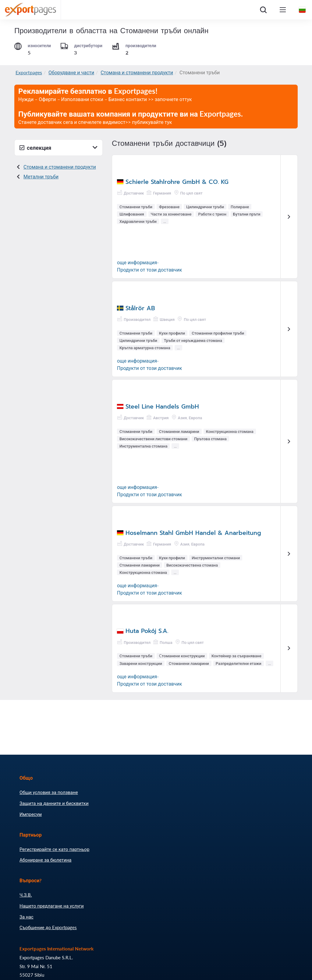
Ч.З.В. (26, 895)
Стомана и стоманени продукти (137, 72)
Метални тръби (41, 176)
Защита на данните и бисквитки (54, 803)
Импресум (31, 814)
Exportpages (29, 72)
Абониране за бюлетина (45, 860)
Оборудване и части (71, 72)
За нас (27, 917)
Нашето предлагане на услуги (52, 906)
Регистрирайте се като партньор (54, 849)
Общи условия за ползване (49, 792)
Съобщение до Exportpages (48, 927)
